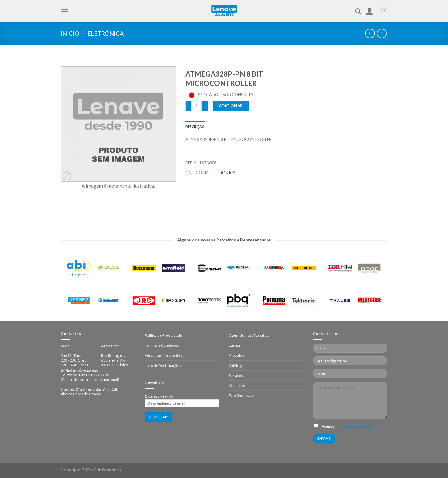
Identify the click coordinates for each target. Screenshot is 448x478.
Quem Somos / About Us (249, 335)
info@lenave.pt (86, 370)
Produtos (236, 355)
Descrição (195, 127)
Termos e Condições (162, 345)
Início (70, 34)
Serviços (236, 375)
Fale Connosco (241, 395)
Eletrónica (106, 34)
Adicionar (231, 106)
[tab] (195, 127)
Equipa (234, 345)
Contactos (237, 385)
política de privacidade (354, 426)
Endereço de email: (182, 401)
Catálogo (236, 366)
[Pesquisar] (358, 11)
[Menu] (64, 11)
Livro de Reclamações (163, 366)
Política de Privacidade (163, 335)
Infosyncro (109, 470)
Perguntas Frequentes (163, 355)
